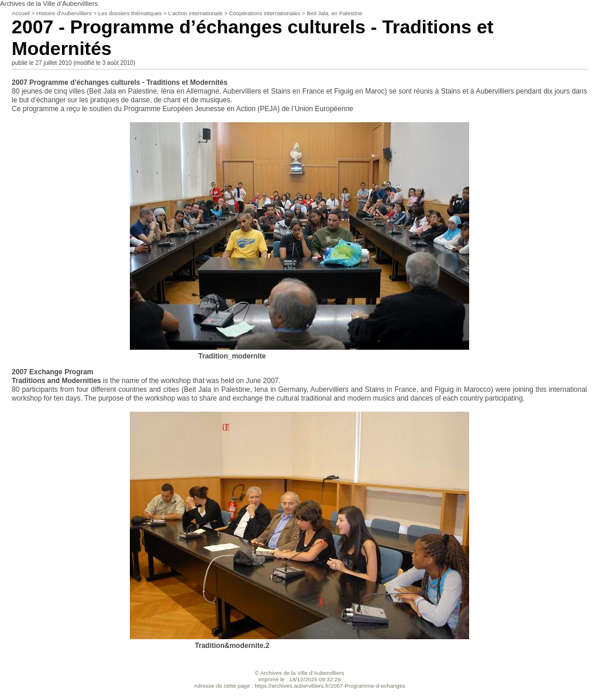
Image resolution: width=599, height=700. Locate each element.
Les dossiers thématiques (130, 13)
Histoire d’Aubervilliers (65, 13)
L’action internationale (196, 13)
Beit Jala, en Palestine (334, 13)
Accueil (21, 13)
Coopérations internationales (264, 13)
